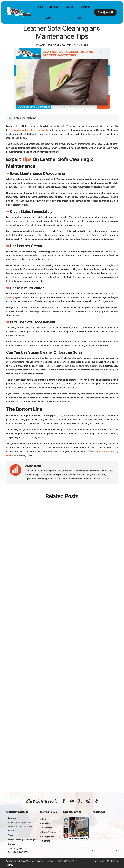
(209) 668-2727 (20, 849)
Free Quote (104, 12)
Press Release (49, 832)
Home (40, 7)
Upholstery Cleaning (78, 45)
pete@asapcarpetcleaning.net (23, 840)
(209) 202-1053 (21, 852)
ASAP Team (45, 45)
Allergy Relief (48, 836)
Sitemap (46, 841)
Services (53, 7)
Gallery (48, 18)
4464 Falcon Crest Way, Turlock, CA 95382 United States (20, 827)
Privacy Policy (98, 861)
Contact (85, 7)
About (69, 7)
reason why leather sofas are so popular (29, 130)
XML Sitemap (112, 861)
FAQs (45, 819)
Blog (79, 18)
